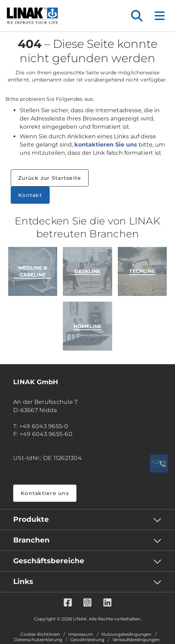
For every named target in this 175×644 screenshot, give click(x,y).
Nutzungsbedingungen (126, 634)
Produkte (31, 519)
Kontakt (30, 195)
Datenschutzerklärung (38, 640)
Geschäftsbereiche (49, 561)
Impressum (81, 634)
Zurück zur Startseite (50, 178)
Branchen (31, 540)
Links (23, 581)
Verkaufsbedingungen (136, 640)
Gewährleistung (87, 640)
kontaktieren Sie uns (106, 145)
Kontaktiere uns (45, 493)
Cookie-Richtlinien (40, 634)
